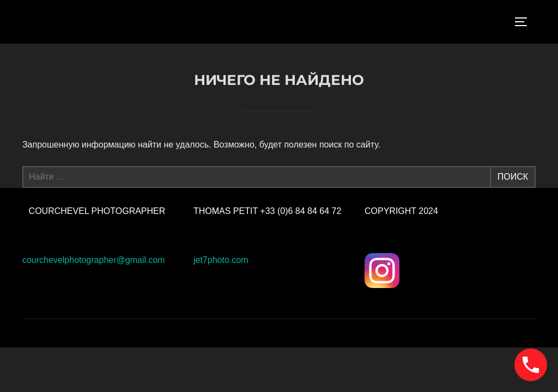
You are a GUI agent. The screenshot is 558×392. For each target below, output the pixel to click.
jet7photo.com (221, 260)
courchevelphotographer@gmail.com (94, 260)
